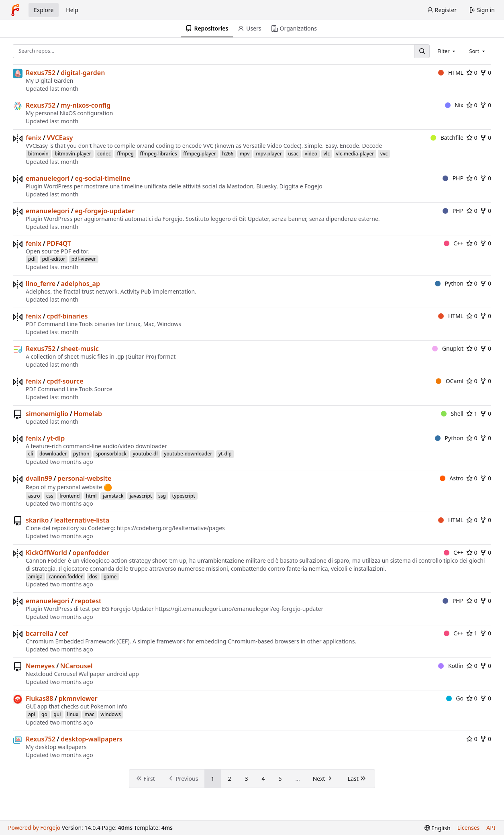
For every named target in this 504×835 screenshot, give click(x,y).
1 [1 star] (472, 413)
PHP (453, 178)
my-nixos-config (86, 105)
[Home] (15, 10)
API (491, 828)
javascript (141, 496)
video (311, 154)
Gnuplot (448, 348)
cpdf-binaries (67, 316)
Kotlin (451, 666)
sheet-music (80, 349)
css (50, 496)
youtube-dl (145, 454)
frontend (69, 496)
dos (93, 577)
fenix (34, 138)
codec (104, 154)
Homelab (88, 414)
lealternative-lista (82, 520)
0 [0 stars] (472, 72)
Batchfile (447, 138)
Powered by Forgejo (34, 828)
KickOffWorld (46, 553)
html (91, 496)
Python (449, 283)
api (32, 714)
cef (63, 633)
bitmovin (38, 154)
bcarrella (40, 633)
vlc (327, 154)
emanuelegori (48, 178)
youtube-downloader (188, 454)
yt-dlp (56, 438)
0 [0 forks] (486, 72)
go (44, 714)
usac (293, 154)
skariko (37, 520)
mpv (245, 154)
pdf (32, 259)
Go (455, 698)
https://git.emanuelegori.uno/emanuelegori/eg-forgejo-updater (239, 609)
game (110, 577)
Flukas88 (39, 698)
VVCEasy (60, 138)
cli (31, 454)
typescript (184, 496)
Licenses (469, 828)
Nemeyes (40, 666)
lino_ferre (41, 284)
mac (90, 714)
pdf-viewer (84, 259)
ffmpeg (125, 154)
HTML (451, 72)
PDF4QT (59, 243)
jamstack (113, 496)
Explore (44, 10)
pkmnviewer (78, 698)
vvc (384, 154)
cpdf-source (65, 381)
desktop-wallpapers (91, 739)
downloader (53, 454)
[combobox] (447, 51)
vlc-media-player (355, 154)
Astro (452, 478)
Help (72, 10)
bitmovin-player (73, 154)
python (81, 454)
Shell (452, 413)
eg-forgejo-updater (105, 211)
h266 (228, 154)
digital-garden (83, 73)
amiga (35, 577)
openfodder (91, 553)
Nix (454, 105)
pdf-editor (54, 259)
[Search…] (422, 51)
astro (34, 496)
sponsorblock (111, 454)
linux (73, 714)
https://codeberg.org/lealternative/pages (171, 528)
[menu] (438, 828)
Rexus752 (41, 73)
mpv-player (269, 154)
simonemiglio (47, 414)
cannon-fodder (66, 577)
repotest (88, 601)
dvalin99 (39, 478)
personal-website (84, 478)
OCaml (450, 381)
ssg (162, 496)
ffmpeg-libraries (159, 154)
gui (57, 714)
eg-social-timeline (103, 178)
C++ (454, 243)
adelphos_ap (81, 284)
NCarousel (77, 666)
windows (111, 714)
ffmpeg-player (199, 154)
